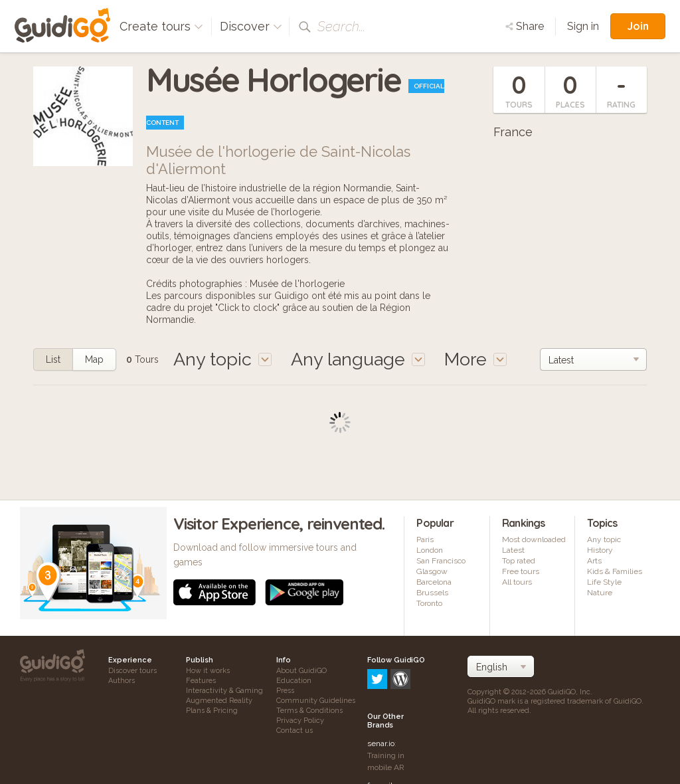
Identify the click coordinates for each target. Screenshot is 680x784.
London (430, 550)
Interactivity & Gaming (224, 691)
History (600, 550)
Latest (513, 550)
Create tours (161, 26)
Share (525, 26)
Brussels (432, 593)
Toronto (429, 603)
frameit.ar (384, 729)
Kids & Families (615, 571)
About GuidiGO (301, 671)
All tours (517, 582)
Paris (425, 539)
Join (638, 26)
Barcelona (434, 582)
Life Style (604, 582)
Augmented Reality (219, 701)
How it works (208, 671)
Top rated (519, 561)
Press (285, 691)
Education (294, 681)
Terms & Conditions (309, 711)
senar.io (381, 687)
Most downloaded (534, 539)
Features (201, 681)
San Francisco (441, 561)
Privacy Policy (300, 721)
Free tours (521, 571)
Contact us (295, 731)
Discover (251, 26)
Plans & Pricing (212, 711)
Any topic (604, 539)
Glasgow (432, 571)
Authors (122, 681)
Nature (600, 593)
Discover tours (132, 671)
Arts (594, 561)
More (475, 359)
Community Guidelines (316, 701)
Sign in (583, 26)
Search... (341, 27)
